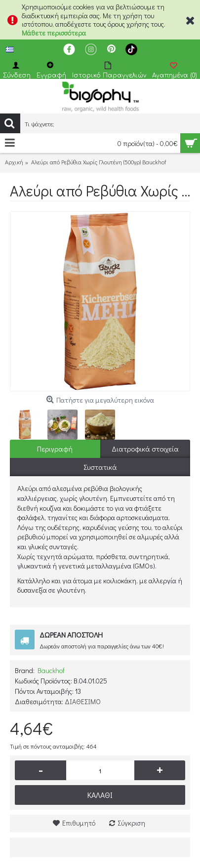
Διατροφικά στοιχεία (145, 449)
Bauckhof (51, 670)
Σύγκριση (131, 823)
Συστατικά (100, 467)
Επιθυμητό (79, 823)
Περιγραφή (55, 449)
